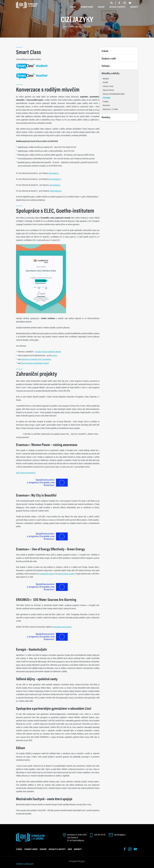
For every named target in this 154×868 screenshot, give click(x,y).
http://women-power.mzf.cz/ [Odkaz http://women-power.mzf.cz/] (26, 473)
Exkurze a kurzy (108, 86)
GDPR (70, 849)
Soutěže (105, 82)
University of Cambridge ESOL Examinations (36, 359)
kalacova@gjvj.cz (55, 179)
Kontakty (134, 7)
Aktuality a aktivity (117, 7)
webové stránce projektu (66, 574)
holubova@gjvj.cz (56, 191)
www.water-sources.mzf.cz (62, 627)
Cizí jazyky (87, 26)
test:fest (54, 355)
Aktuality (106, 78)
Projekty (106, 101)
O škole (73, 7)
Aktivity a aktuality (75, 26)
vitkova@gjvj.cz (54, 173)
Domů (65, 26)
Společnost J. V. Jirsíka (110, 109)
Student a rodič (87, 7)
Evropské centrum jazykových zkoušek (48, 351)
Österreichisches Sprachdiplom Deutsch (35, 363)
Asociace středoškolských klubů (114, 94)
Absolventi (106, 105)
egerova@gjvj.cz (55, 185)
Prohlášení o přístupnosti (25, 864)
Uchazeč (101, 7)
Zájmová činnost (108, 90)
